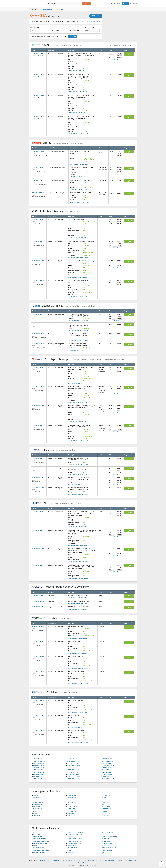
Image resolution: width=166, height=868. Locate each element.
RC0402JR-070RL (73, 837)
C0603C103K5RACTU (40, 852)
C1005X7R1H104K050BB (75, 832)
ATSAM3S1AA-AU (38, 595)
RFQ (129, 459)
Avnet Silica (53, 618)
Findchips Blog (115, 4)
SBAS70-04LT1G (107, 816)
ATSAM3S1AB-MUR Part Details (78, 134)
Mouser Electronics (64, 306)
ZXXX (103, 834)
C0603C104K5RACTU (74, 841)
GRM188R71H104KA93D (109, 837)
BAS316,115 (71, 816)
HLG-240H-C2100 (107, 832)
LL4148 (70, 800)
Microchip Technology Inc (78, 359)
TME (54, 450)
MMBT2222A (106, 846)
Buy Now (129, 54)
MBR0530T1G (72, 811)
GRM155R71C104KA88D (41, 841)
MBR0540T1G (106, 802)
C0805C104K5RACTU (74, 839)
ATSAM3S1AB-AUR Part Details (78, 113)
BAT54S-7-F (71, 809)
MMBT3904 (37, 834)
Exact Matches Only (73, 30)
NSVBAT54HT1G (107, 804)
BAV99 (35, 813)
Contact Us (42, 861)
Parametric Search (71, 861)
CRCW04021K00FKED (40, 839)
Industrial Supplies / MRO (91, 22)
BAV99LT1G (37, 800)
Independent (73, 22)
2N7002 (70, 850)
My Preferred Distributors (41, 22)
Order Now (129, 325)
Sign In (135, 4)
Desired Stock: (38, 29)
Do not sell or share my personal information (124, 861)
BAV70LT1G (37, 798)
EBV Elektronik (54, 692)
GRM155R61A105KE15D (41, 850)
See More (116, 60)
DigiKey (58, 143)
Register (126, 4)
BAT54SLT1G (106, 796)
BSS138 (36, 846)
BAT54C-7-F (37, 811)
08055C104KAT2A (39, 848)
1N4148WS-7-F (72, 798)
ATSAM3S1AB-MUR (38, 116)
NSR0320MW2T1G (108, 807)
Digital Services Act (104, 861)
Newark (57, 45)
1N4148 (104, 798)
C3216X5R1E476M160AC (75, 834)
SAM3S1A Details (96, 16)
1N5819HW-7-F (106, 800)
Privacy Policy (82, 861)
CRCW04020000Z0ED (74, 843)
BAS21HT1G (106, 813)
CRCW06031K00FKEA (109, 848)
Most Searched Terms (58, 861)
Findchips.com (36, 4)
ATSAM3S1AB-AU (38, 53)
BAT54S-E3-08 (72, 807)
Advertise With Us (83, 863)
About (49, 861)
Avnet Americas (56, 211)
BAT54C (104, 811)
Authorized (59, 22)
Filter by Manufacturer (38, 37)
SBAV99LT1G (37, 804)
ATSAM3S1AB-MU (38, 74)
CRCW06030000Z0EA (40, 843)
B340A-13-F (71, 813)
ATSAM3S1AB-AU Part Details (78, 71)
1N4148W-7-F (72, 796)
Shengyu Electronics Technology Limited (62, 587)
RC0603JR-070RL (73, 852)
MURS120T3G (38, 809)
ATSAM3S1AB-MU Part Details (78, 92)
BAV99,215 (37, 807)
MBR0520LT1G (38, 802)
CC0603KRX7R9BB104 (109, 843)
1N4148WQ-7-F (38, 816)
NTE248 (36, 832)
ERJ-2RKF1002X (73, 848)
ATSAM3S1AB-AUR (38, 95)
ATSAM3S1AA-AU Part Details (78, 598)
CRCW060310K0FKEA (40, 837)
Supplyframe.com (91, 865)
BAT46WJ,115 (72, 802)
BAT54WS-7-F (106, 809)
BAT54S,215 (71, 804)
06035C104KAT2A (107, 850)
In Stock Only (55, 30)
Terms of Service (92, 861)
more (83, 57)
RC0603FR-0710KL (73, 846)
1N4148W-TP (37, 796)
